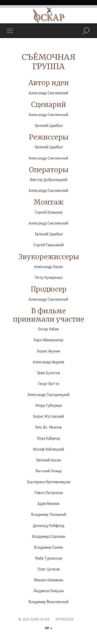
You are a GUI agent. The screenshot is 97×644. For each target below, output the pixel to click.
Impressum (65, 619)
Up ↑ (48, 628)
